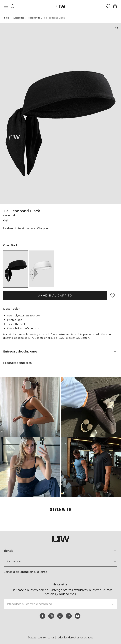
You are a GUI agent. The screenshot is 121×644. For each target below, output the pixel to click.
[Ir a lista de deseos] (108, 6)
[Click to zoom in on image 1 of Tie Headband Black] (60, 114)
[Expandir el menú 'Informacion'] (60, 561)
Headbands (34, 18)
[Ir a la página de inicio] (60, 6)
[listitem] (16, 269)
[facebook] (42, 616)
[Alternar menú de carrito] (115, 6)
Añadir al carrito (55, 295)
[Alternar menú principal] (6, 6)
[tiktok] (69, 616)
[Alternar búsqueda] (13, 6)
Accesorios (19, 18)
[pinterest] (60, 616)
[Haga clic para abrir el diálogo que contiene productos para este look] (30, 407)
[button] (60, 351)
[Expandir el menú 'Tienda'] (60, 551)
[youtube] (78, 616)
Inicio (6, 18)
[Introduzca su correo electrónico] (55, 604)
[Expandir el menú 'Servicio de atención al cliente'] (60, 572)
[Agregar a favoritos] (113, 295)
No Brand (9, 215)
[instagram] (51, 616)
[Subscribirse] (112, 604)
